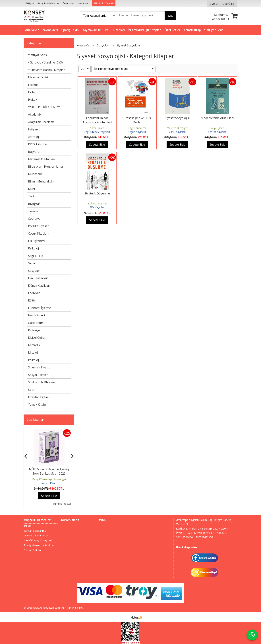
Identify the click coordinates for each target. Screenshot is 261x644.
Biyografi (34, 204)
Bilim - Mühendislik (41, 181)
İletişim (33, 129)
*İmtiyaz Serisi (38, 55)
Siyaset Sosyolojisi (177, 118)
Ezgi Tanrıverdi (137, 128)
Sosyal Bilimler (38, 375)
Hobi (31, 92)
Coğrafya (34, 219)
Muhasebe (35, 174)
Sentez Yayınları (217, 132)
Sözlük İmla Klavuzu (42, 382)
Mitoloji (33, 352)
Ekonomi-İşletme (40, 308)
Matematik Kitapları (42, 159)
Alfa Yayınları (97, 207)
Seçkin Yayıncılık (137, 132)
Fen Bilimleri (36, 315)
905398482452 (204, 537)
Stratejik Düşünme (97, 193)
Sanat (32, 263)
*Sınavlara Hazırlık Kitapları (47, 70)
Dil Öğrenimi (37, 241)
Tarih (32, 196)
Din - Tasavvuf (38, 278)
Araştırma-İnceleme (41, 122)
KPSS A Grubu (38, 144)
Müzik (32, 189)
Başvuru (34, 152)
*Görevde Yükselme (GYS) (45, 62)
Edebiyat (34, 293)
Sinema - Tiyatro (39, 367)
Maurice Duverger (177, 128)
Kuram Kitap (49, 483)
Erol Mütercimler (97, 203)
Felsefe (33, 85)
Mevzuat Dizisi (38, 77)
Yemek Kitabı (37, 405)
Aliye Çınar (217, 128)
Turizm (33, 211)
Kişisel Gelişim (38, 338)
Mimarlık (34, 345)
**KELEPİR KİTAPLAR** (44, 107)
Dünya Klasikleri (39, 286)
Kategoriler (34, 43)
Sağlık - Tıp (36, 256)
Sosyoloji (34, 271)
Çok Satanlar (35, 420)
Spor (31, 390)
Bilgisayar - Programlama (45, 167)
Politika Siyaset (38, 226)
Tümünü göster (62, 504)
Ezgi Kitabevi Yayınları (97, 132)
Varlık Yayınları (177, 132)
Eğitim (32, 300)
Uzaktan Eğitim (38, 397)
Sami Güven (97, 128)
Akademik (35, 114)
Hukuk (33, 100)
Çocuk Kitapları (38, 233)
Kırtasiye (34, 330)
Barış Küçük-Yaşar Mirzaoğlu (49, 479)
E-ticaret (125, 617)
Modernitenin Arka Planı (217, 118)
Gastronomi (36, 323)
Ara (170, 16)
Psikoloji (34, 248)
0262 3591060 (184, 537)
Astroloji (34, 137)
